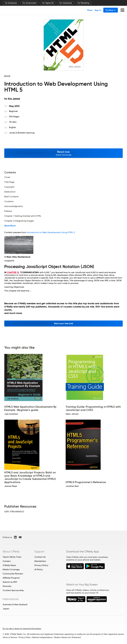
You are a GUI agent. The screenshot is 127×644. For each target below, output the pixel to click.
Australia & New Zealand (15, 604)
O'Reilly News (9, 565)
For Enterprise (11, 3)
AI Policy (39, 569)
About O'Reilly (11, 551)
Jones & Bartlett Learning (22, 133)
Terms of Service (10, 637)
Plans (90, 10)
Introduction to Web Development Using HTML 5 (51, 232)
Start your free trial (64, 323)
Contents (9, 201)
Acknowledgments (14, 206)
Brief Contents (11, 197)
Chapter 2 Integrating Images (19, 221)
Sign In (98, 10)
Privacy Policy (41, 565)
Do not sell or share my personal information (22, 629)
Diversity (7, 586)
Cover (7, 177)
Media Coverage (11, 569)
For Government (29, 3)
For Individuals (66, 3)
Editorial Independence (42, 637)
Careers (7, 561)
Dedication (10, 192)
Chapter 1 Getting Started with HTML (23, 216)
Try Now (111, 10)
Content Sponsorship (13, 590)
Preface (8, 211)
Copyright (9, 187)
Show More (10, 226)
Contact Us (40, 557)
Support (39, 551)
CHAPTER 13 (13, 272)
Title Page (9, 182)
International (11, 599)
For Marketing (83, 3)
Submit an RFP (10, 582)
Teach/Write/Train (12, 557)
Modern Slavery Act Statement (68, 637)
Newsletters (40, 561)
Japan (6, 609)
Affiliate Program (11, 578)
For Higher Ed (48, 3)
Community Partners (13, 574)
